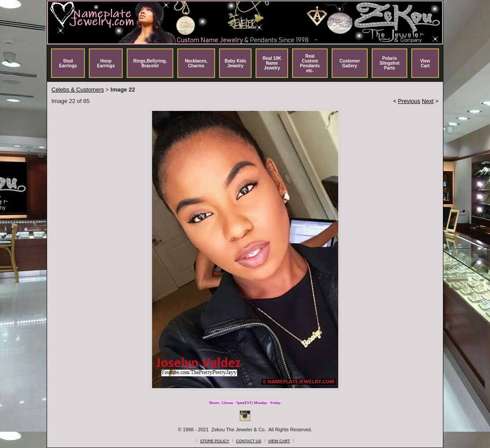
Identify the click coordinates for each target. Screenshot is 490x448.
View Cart (425, 63)
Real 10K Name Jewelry (272, 63)
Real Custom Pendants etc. (310, 63)
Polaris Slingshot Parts (390, 63)
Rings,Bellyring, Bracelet (150, 63)
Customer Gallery (350, 63)
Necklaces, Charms (196, 63)
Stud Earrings (68, 63)
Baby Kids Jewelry (236, 63)
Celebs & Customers (78, 90)
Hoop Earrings (106, 63)
